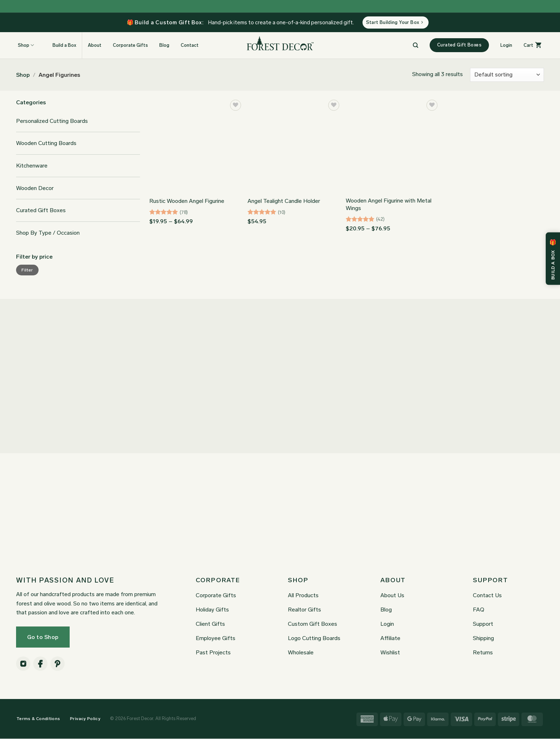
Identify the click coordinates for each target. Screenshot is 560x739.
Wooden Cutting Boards (46, 144)
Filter (27, 270)
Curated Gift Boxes (41, 211)
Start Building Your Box (395, 23)
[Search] (416, 46)
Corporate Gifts (130, 46)
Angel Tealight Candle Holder (284, 202)
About (95, 46)
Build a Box (61, 46)
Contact (190, 46)
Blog (164, 46)
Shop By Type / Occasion (48, 233)
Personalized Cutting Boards (52, 121)
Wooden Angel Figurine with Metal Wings (389, 205)
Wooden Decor (35, 188)
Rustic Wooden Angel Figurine (187, 202)
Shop (23, 75)
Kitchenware (32, 166)
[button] (506, 46)
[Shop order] (507, 75)
